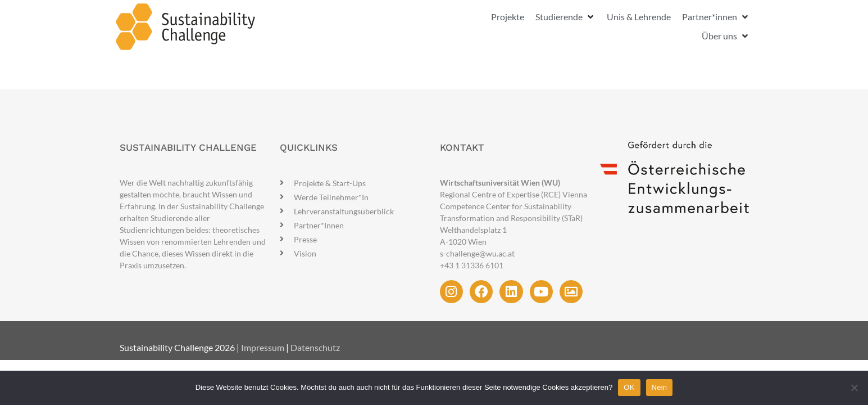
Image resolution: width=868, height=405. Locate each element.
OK (629, 387)
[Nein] (854, 388)
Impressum (263, 347)
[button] (565, 17)
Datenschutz (315, 347)
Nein (660, 387)
